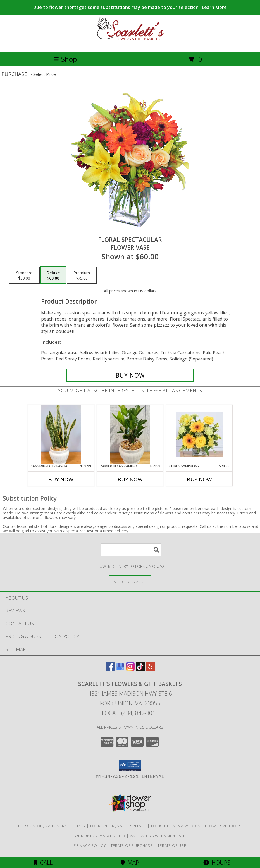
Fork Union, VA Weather (99, 836)
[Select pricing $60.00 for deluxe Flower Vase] (53, 275)
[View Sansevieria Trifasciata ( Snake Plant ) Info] (61, 434)
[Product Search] (131, 550)
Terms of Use (172, 845)
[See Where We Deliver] (130, 582)
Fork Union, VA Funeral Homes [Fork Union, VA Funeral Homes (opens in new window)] (52, 826)
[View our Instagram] (130, 669)
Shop (65, 59)
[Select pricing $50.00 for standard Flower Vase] (24, 275)
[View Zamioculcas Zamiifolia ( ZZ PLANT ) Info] (130, 434)
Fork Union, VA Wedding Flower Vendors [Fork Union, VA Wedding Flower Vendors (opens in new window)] (196, 826)
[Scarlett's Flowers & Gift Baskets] (130, 44)
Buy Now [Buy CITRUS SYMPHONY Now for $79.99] (199, 479)
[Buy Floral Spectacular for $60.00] (130, 375)
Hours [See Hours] (217, 863)
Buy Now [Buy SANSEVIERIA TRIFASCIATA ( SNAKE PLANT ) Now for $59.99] (61, 479)
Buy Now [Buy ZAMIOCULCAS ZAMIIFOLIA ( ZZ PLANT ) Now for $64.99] (130, 479)
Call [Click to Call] (43, 863)
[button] (130, 766)
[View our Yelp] (150, 669)
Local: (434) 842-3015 (130, 713)
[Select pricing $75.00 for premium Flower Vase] (82, 275)
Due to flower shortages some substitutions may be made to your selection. (130, 7)
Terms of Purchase (132, 845)
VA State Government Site (158, 836)
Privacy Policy (90, 845)
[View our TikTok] (140, 669)
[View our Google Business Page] (120, 669)
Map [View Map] (130, 863)
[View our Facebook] (110, 669)
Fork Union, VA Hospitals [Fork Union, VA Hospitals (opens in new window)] (118, 826)
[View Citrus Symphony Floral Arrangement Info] (199, 434)
